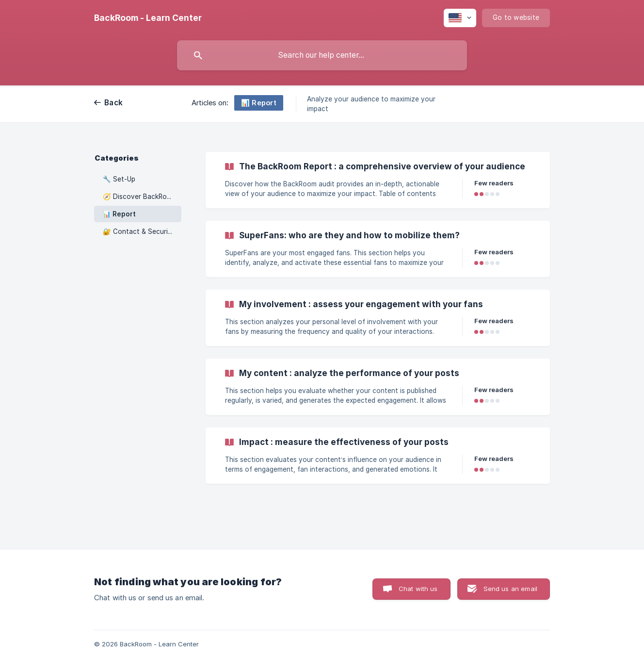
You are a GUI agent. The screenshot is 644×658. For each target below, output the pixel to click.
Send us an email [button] (510, 589)
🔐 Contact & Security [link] (139, 231)
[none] (148, 18)
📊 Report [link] (119, 214)
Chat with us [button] (418, 589)
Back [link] (113, 103)
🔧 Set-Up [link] (119, 179)
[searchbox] (322, 55)
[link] (378, 180)
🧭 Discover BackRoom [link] (140, 197)
